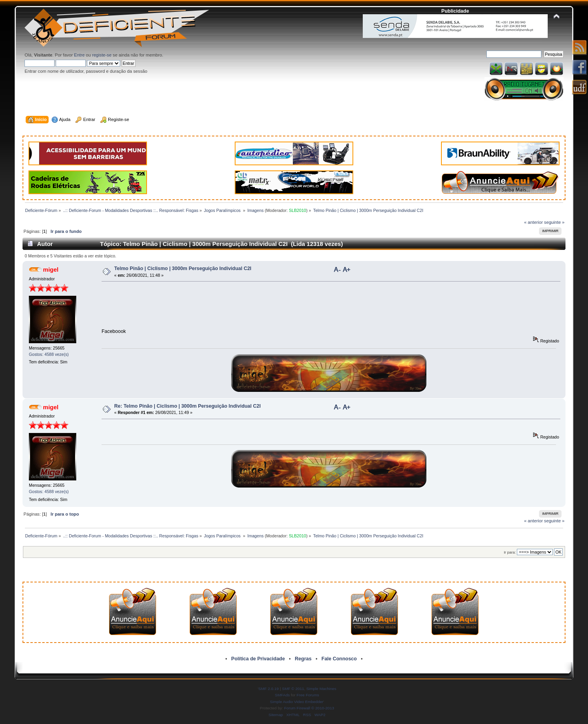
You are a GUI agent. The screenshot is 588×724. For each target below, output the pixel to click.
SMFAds (283, 695)
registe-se (102, 55)
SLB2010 (298, 210)
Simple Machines (321, 689)
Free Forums (308, 695)
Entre (79, 55)
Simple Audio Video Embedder (297, 702)
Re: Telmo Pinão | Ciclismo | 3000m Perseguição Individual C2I (188, 406)
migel (51, 269)
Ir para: (510, 552)
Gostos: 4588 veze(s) (49, 354)
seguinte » (554, 222)
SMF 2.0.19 (269, 689)
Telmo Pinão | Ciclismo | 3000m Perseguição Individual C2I (183, 268)
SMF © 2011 (293, 689)
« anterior (533, 222)
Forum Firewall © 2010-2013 (309, 708)
